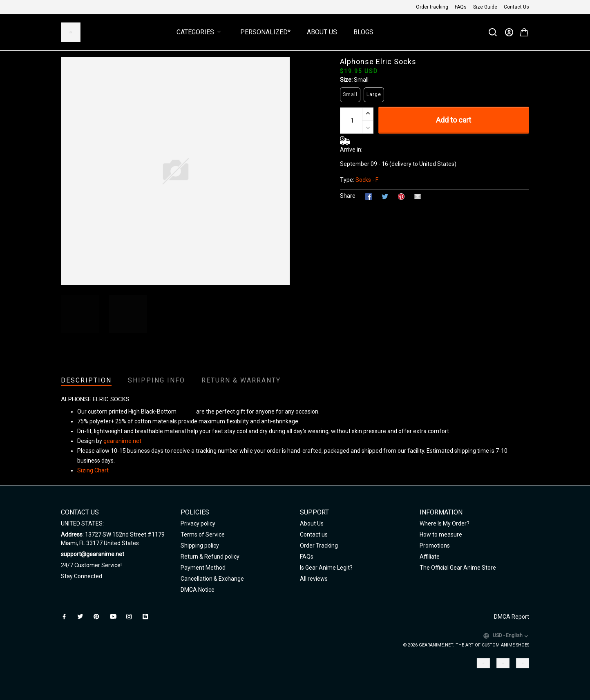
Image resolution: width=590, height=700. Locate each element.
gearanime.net (122, 441)
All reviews (314, 579)
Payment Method (203, 568)
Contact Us (516, 7)
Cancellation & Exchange (212, 579)
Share (348, 196)
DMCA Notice (198, 590)
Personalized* (265, 32)
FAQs (461, 7)
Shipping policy (200, 546)
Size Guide (485, 7)
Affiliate (430, 557)
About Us (322, 32)
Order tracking (432, 7)
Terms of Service (203, 535)
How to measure (441, 535)
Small (361, 80)
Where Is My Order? (445, 523)
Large (374, 94)
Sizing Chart (93, 470)
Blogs (363, 32)
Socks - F (367, 180)
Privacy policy (198, 523)
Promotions (435, 546)
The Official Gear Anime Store (458, 568)
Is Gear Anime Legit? (326, 568)
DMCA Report (512, 617)
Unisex (186, 412)
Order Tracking (319, 546)
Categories (200, 32)
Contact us (314, 535)
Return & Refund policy (210, 557)
